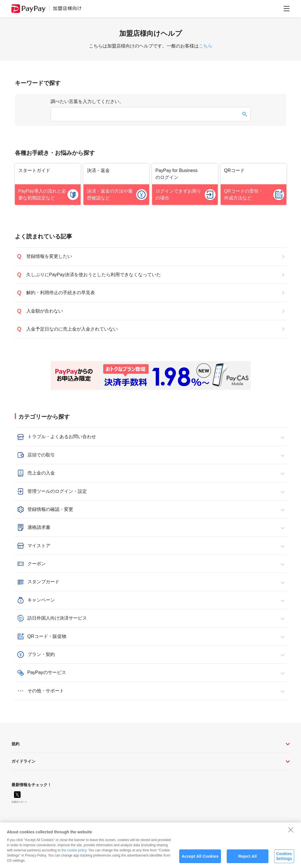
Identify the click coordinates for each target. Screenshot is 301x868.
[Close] (291, 833)
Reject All (247, 859)
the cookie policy (74, 853)
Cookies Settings (284, 859)
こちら (206, 46)
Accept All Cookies (200, 859)
